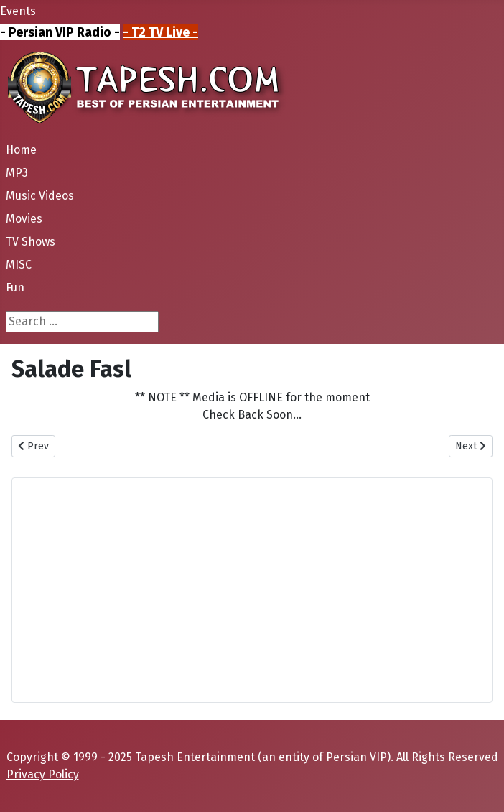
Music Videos (40, 196)
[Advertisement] (252, 590)
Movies (24, 219)
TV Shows (31, 242)
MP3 (17, 173)
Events (18, 11)
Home (21, 150)
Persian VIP (356, 757)
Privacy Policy (43, 774)
